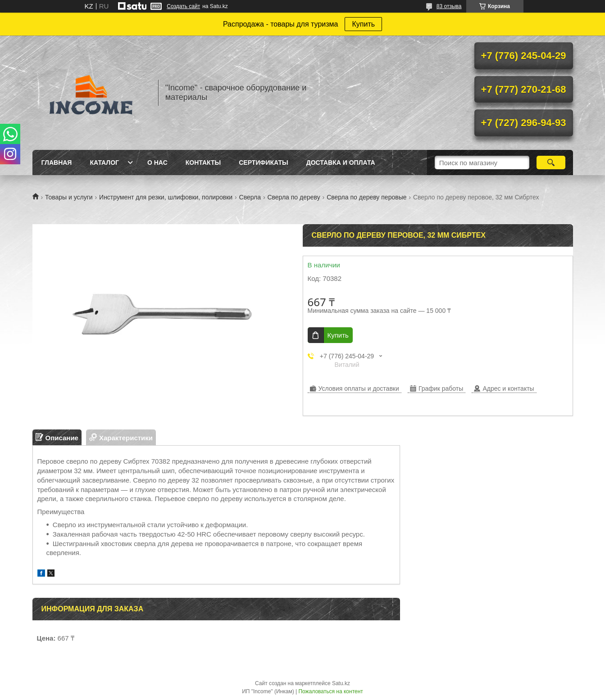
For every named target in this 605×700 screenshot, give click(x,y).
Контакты (203, 163)
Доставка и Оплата (341, 163)
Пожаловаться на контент (330, 691)
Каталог (104, 163)
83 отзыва (449, 6)
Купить (363, 24)
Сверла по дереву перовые (366, 197)
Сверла (250, 197)
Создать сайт (183, 6)
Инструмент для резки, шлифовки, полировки (166, 197)
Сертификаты (263, 163)
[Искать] (551, 163)
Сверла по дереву (293, 197)
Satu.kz (341, 683)
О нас (157, 163)
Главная (57, 163)
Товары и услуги (69, 197)
